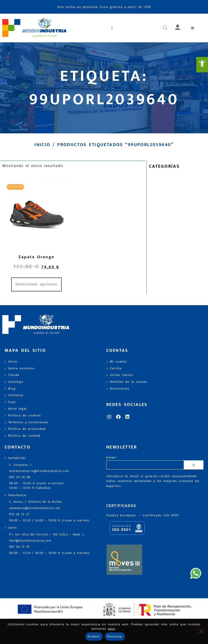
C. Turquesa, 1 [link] (20, 465)
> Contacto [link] (14, 395)
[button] (112, 28)
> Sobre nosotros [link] (20, 368)
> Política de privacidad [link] (25, 429)
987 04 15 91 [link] (20, 547)
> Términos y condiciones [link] (26, 422)
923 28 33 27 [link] (19, 514)
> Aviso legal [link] (16, 409)
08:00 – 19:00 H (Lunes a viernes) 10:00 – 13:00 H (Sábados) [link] (37, 486)
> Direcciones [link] (118, 389)
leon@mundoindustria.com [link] (30, 541)
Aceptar (94, 636)
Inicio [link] (42, 145)
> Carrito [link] (114, 368)
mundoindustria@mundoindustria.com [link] (39, 471)
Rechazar (115, 636)
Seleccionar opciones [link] (36, 284)
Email (111, 458)
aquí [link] (112, 629)
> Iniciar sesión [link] (120, 375)
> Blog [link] (10, 389)
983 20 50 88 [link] (20, 477)
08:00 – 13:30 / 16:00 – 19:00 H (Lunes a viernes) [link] (49, 521)
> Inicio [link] (11, 362)
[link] (202, 65)
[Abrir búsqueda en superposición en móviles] (165, 28)
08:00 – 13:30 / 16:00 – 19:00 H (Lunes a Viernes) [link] (50, 553)
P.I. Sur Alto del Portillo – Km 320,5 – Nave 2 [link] (46, 535)
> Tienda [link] (12, 375)
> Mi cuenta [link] (117, 362)
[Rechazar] (201, 631)
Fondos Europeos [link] (122, 515)
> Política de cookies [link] (23, 416)
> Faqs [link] (10, 402)
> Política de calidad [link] (22, 436)
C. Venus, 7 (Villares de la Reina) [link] (36, 502)
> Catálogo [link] (14, 382)
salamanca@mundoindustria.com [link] (35, 508)
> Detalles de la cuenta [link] (127, 382)
